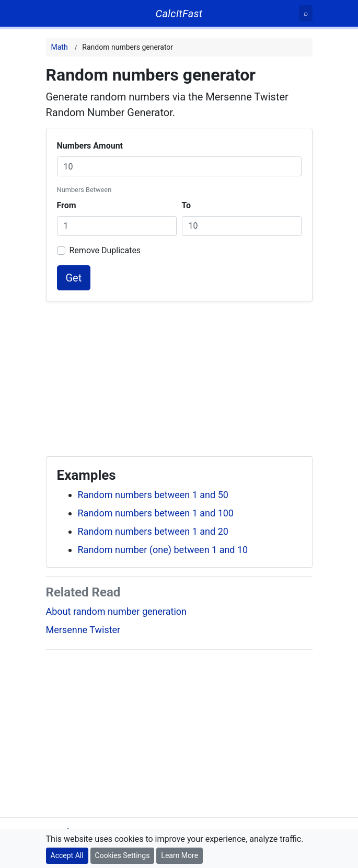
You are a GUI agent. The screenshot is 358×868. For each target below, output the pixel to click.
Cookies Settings (123, 855)
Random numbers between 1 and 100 (156, 513)
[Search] (306, 13)
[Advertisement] (179, 375)
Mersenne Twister (83, 630)
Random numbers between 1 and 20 (153, 531)
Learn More (180, 855)
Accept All (67, 855)
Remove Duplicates (105, 250)
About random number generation (117, 611)
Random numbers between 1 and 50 (153, 495)
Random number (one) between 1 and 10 (163, 550)
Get (74, 278)
